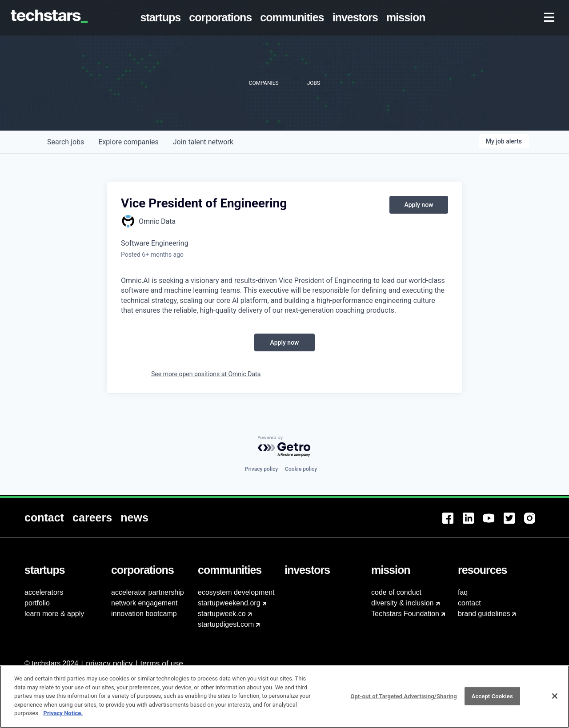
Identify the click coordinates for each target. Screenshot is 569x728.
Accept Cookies (492, 701)
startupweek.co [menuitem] (222, 614)
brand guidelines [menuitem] (484, 614)
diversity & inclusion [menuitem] (403, 603)
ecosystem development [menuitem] (236, 592)
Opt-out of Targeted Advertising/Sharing (403, 701)
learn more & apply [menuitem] (54, 614)
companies (128, 142)
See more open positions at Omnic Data (206, 374)
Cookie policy (301, 469)
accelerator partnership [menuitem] (148, 592)
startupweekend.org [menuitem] (229, 603)
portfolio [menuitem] (37, 603)
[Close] (555, 701)
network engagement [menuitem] (144, 603)
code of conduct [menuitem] (396, 592)
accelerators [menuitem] (44, 592)
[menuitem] (162, 18)
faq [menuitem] (463, 592)
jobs (66, 142)
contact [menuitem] (469, 603)
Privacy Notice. (63, 718)
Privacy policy (261, 469)
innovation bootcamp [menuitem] (144, 614)
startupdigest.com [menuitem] (226, 624)
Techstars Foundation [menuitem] (405, 614)
